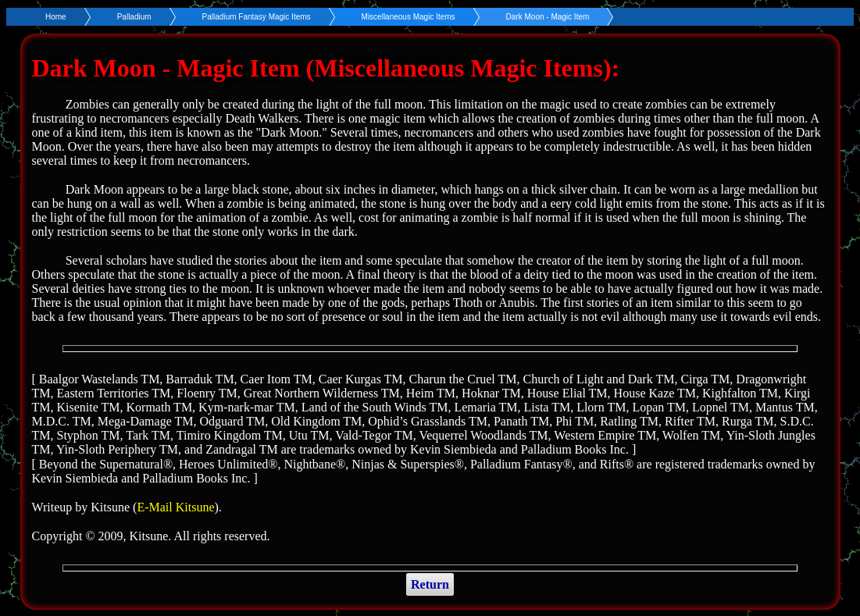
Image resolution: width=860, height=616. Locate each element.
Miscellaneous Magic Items (409, 17)
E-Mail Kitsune (175, 507)
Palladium (134, 17)
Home (56, 17)
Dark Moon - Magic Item (548, 17)
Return (430, 584)
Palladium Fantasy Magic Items (257, 17)
